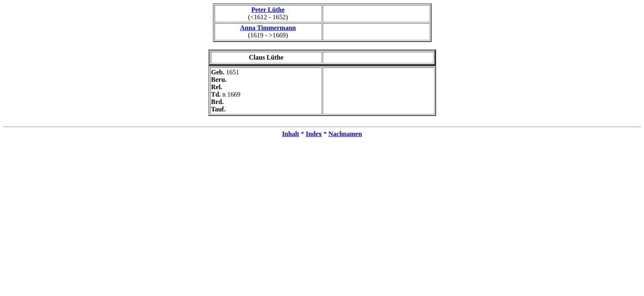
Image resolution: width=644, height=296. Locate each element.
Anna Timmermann (268, 28)
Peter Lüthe (268, 10)
